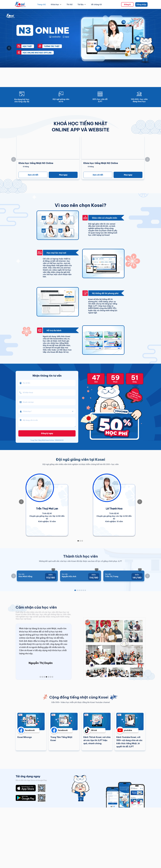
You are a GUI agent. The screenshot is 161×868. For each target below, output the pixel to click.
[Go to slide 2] (80, 541)
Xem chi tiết (33, 175)
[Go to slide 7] (52, 698)
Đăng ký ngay (47, 433)
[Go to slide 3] (82, 541)
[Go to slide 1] (78, 541)
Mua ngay (63, 175)
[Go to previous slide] (9, 48)
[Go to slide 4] (81, 610)
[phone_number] (47, 393)
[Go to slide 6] (85, 610)
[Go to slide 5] (83, 610)
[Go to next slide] (152, 48)
